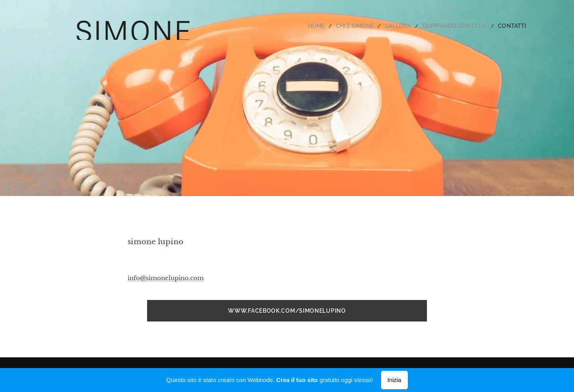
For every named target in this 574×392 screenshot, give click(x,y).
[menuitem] (333, 26)
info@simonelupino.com (166, 278)
